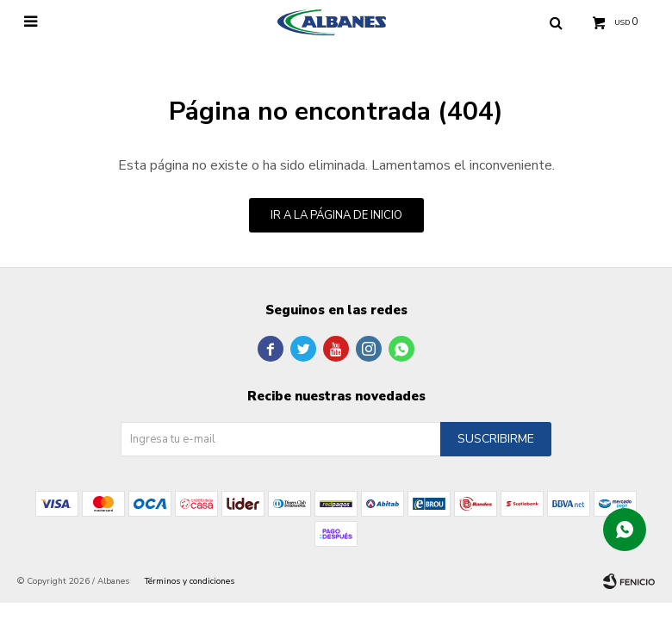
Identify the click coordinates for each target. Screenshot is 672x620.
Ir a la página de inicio (336, 215)
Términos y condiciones (190, 581)
